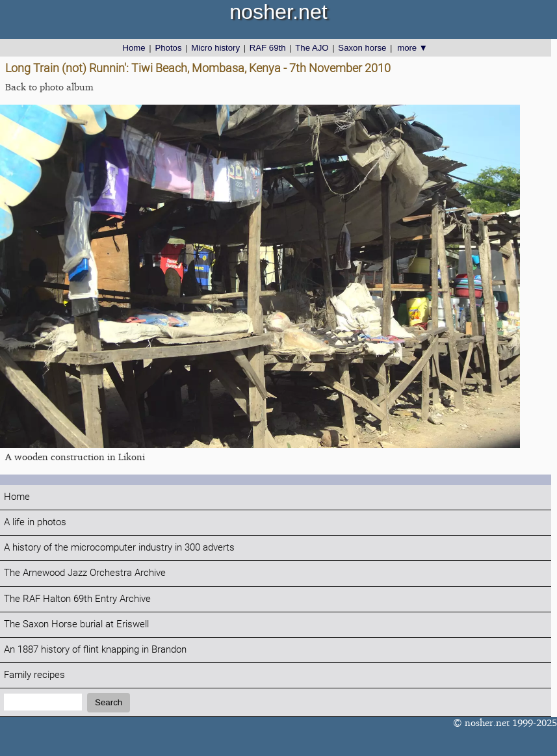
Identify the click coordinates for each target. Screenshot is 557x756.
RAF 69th (268, 48)
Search (109, 702)
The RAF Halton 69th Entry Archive (77, 599)
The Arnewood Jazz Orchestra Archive (85, 573)
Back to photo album (49, 87)
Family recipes (34, 675)
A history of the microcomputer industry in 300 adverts (119, 548)
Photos (168, 48)
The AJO (312, 48)
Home (134, 48)
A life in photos (35, 522)
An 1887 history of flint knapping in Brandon (95, 650)
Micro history (215, 48)
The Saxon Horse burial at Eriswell (76, 624)
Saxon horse (362, 48)
